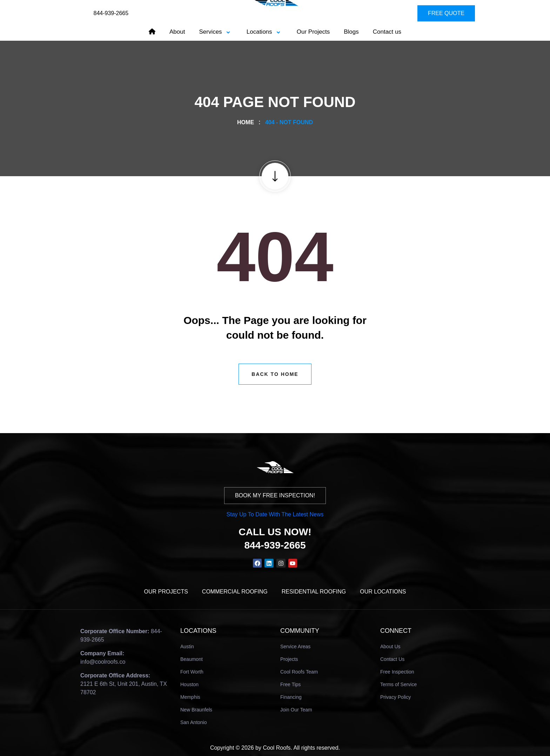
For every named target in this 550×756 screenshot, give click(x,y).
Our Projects (313, 32)
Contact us (387, 32)
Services (216, 32)
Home (247, 122)
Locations (265, 32)
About (177, 32)
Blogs (351, 32)
